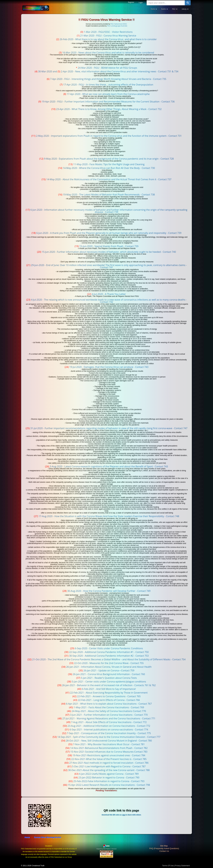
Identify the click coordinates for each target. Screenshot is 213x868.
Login (141, 2)
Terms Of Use (168, 866)
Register (131, 2)
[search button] (188, 3)
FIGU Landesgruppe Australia (117, 26)
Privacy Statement (182, 866)
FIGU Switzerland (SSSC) (119, 24)
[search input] (166, 3)
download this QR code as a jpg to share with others (121, 815)
